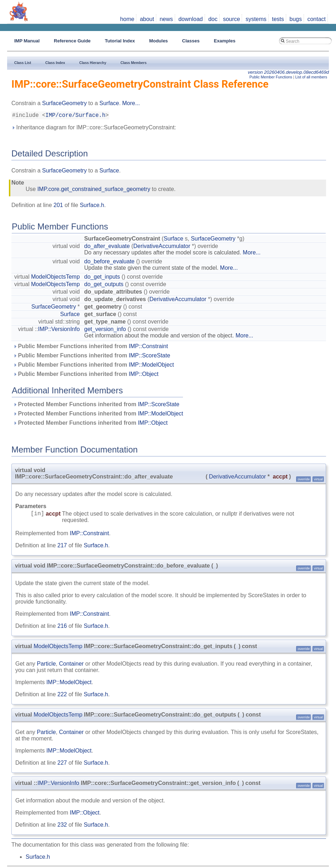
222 (62, 696)
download (191, 19)
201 (58, 206)
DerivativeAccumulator (162, 247)
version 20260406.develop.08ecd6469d (288, 72)
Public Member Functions (271, 77)
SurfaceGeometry (64, 103)
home (127, 19)
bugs (296, 19)
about (147, 19)
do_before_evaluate (109, 263)
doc (213, 19)
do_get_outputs (104, 286)
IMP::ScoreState (150, 357)
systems (256, 19)
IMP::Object (144, 375)
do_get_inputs (102, 278)
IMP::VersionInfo (59, 330)
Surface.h (92, 206)
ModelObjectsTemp (55, 278)
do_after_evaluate (107, 247)
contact (316, 19)
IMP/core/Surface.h (75, 116)
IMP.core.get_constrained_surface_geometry (94, 190)
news (166, 19)
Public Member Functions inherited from (91, 348)
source (231, 19)
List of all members (311, 77)
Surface (109, 103)
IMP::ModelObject (151, 366)
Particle (46, 665)
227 (62, 764)
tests (278, 19)
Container (71, 665)
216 (62, 627)
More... (131, 103)
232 (62, 826)
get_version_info (105, 330)
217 (62, 547)
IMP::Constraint (148, 348)
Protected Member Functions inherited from (96, 406)
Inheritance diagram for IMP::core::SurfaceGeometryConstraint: (94, 129)
